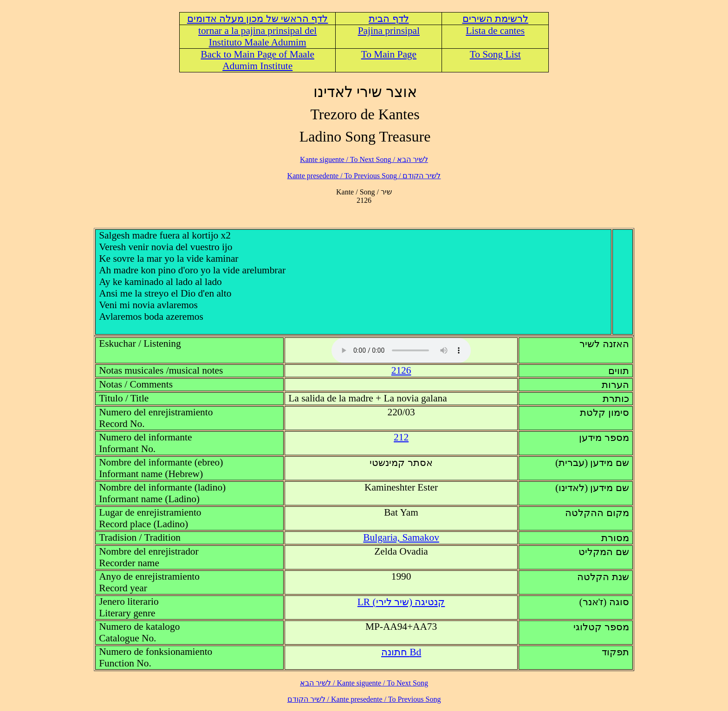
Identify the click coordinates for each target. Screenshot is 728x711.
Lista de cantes (495, 31)
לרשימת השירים (495, 19)
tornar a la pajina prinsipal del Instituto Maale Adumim (257, 36)
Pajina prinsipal (389, 31)
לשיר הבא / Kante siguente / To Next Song (364, 159)
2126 (401, 370)
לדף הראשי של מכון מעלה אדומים (258, 19)
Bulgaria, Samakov (401, 537)
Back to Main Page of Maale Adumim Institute (257, 60)
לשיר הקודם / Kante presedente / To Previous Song (364, 176)
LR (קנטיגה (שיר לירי (401, 602)
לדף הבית (389, 19)
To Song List (495, 54)
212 (401, 437)
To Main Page (389, 54)
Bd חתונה (401, 652)
